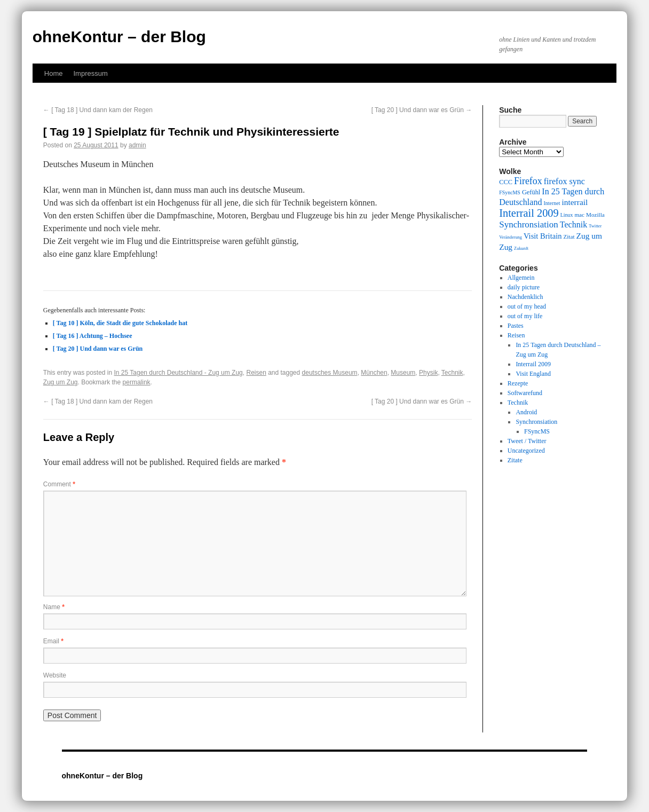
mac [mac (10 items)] (579, 215)
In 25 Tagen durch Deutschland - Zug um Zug (179, 373)
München (374, 373)
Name (54, 607)
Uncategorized (526, 451)
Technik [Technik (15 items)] (574, 224)
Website (55, 675)
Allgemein (521, 278)
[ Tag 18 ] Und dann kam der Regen (98, 110)
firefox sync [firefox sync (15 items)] (564, 181)
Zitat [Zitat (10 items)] (569, 236)
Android (526, 412)
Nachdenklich (525, 297)
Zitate (515, 460)
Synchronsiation (536, 422)
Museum (403, 373)
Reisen (256, 373)
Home (54, 73)
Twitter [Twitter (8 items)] (595, 226)
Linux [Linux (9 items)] (567, 215)
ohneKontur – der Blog (119, 37)
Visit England (533, 374)
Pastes (516, 326)
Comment (59, 484)
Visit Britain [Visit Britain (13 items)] (543, 236)
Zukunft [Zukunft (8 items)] (521, 249)
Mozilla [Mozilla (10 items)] (595, 215)
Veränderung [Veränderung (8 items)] (511, 237)
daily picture (524, 287)
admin (137, 145)
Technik (452, 373)
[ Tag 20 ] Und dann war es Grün (422, 110)
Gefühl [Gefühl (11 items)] (531, 192)
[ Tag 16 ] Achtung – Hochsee (93, 336)
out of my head (527, 306)
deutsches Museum (330, 373)
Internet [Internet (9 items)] (552, 203)
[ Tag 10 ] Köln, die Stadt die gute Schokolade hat (120, 323)
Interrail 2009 (533, 364)
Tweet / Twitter (527, 441)
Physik (428, 373)
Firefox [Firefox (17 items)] (528, 181)
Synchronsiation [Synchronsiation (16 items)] (529, 224)
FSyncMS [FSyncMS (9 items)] (510, 192)
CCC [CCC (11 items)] (506, 182)
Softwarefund (525, 393)
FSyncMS (537, 431)
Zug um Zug (61, 382)
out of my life (525, 316)
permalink (137, 382)
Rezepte (518, 383)
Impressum (90, 73)
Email (53, 641)
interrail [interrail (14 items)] (575, 202)
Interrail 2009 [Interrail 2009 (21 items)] (529, 213)
